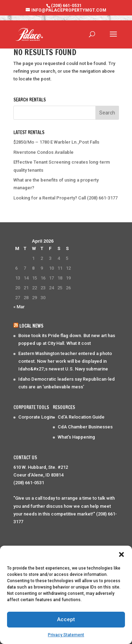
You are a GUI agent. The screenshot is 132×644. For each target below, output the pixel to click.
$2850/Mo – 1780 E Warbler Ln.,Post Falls (56, 142)
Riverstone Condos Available (43, 152)
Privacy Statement (66, 635)
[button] (121, 554)
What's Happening (76, 437)
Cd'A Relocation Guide (81, 417)
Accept (66, 619)
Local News (31, 326)
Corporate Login (36, 417)
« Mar (19, 307)
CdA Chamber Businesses (85, 427)
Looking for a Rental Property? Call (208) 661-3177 (65, 198)
